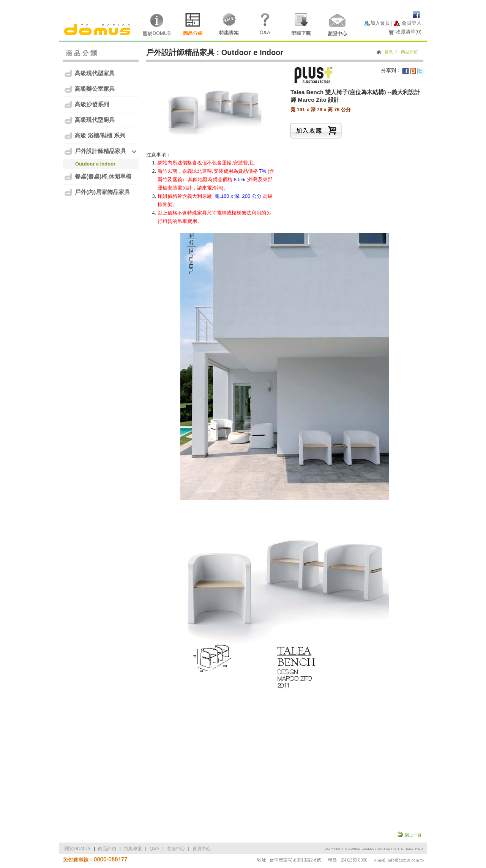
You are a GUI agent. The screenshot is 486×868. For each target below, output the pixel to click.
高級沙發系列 (86, 105)
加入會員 (380, 23)
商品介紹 (409, 52)
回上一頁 (413, 835)
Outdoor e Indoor (95, 164)
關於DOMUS (78, 849)
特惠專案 (133, 849)
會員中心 (202, 849)
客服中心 (176, 849)
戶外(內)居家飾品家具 (97, 192)
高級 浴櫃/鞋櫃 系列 (95, 136)
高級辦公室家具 (89, 89)
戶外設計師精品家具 (95, 151)
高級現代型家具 (89, 73)
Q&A (154, 849)
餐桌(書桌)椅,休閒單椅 (98, 177)
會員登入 (412, 23)
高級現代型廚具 (89, 120)
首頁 (389, 52)
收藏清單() (409, 32)
